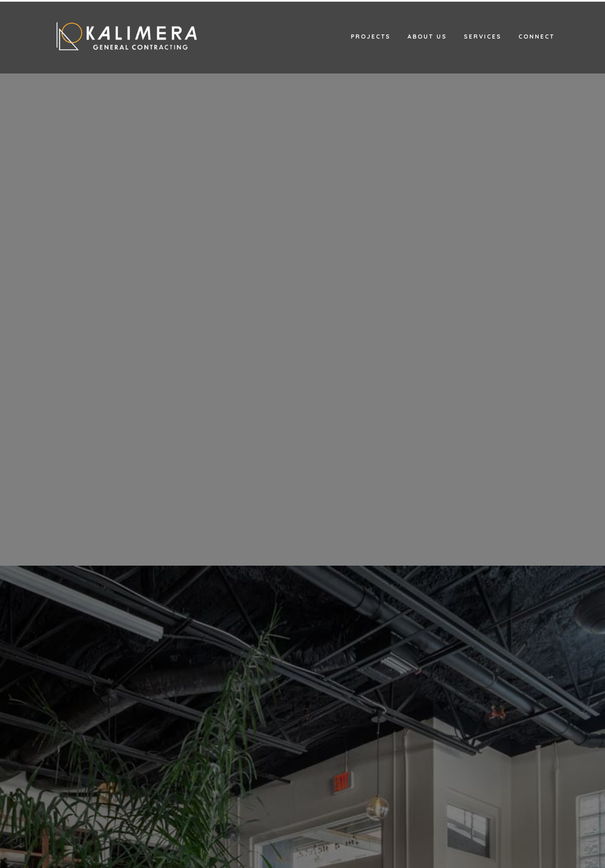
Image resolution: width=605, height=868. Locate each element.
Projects (371, 37)
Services (483, 37)
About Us (427, 37)
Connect (537, 37)
